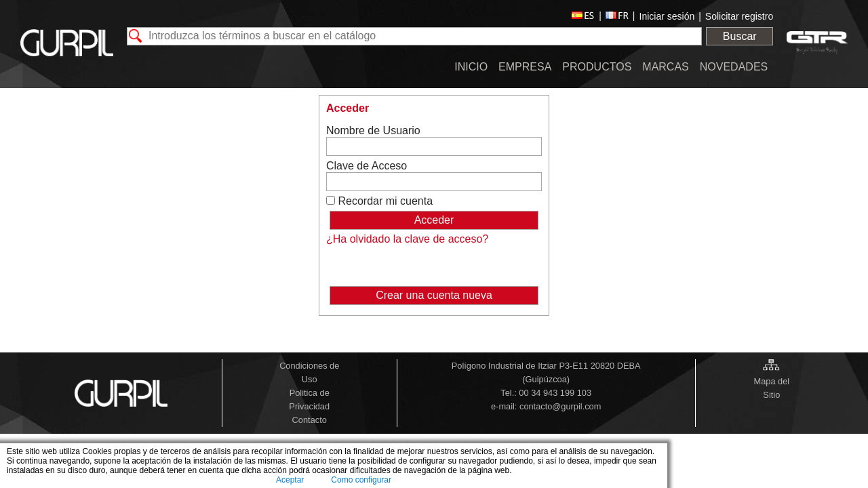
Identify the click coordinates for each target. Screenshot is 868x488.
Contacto (310, 420)
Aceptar (290, 480)
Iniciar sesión (667, 16)
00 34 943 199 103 (555, 393)
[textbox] (415, 36)
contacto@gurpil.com (560, 406)
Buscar (740, 36)
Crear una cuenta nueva (434, 295)
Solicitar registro (739, 16)
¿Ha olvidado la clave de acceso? (407, 239)
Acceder (348, 108)
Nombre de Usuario (373, 130)
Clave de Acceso (367, 166)
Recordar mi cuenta (385, 201)
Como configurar (361, 480)
